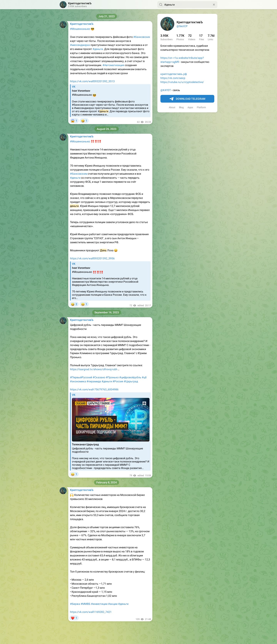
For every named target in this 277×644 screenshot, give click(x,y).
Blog (181, 107)
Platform (201, 107)
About (172, 107)
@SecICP (182, 26)
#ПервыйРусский (81, 377)
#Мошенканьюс (80, 29)
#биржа (75, 604)
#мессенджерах (80, 45)
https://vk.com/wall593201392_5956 (92, 258)
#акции (113, 604)
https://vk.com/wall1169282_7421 (91, 612)
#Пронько (112, 377)
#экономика (78, 381)
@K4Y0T (166, 90)
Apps (190, 107)
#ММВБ (86, 604)
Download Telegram (187, 99)
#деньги (98, 49)
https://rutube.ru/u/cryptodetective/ (182, 82)
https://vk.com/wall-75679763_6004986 (94, 389)
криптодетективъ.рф (174, 74)
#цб (144, 377)
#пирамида (94, 381)
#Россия (118, 381)
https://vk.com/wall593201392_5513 (92, 81)
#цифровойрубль (130, 377)
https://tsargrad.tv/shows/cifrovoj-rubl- (94, 369)
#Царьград (131, 381)
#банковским (79, 174)
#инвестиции (99, 604)
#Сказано (99, 377)
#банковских (142, 37)
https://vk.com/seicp (173, 78)
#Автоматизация (113, 65)
